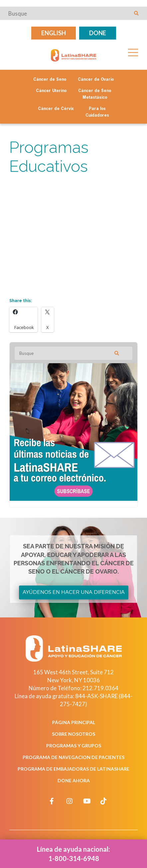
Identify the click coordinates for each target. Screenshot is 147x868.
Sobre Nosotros (73, 734)
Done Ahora (74, 780)
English (54, 33)
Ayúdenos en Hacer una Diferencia (74, 592)
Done (98, 33)
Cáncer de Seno (50, 80)
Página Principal (74, 722)
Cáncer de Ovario (96, 80)
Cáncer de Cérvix (56, 109)
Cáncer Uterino (51, 91)
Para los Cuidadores (97, 112)
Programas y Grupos (74, 746)
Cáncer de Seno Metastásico (95, 94)
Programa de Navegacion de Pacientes (73, 757)
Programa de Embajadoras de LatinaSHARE (73, 769)
